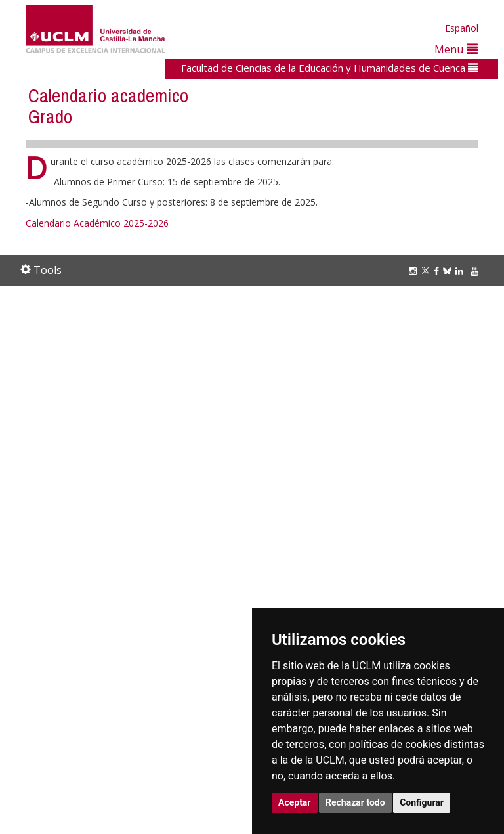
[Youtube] (476, 271)
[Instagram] (415, 271)
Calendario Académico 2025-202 (94, 223)
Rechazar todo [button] (355, 802)
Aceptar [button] (295, 802)
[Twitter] (428, 271)
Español (462, 28)
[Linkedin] (459, 271)
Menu (456, 49)
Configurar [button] (422, 802)
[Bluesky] (449, 271)
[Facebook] (438, 271)
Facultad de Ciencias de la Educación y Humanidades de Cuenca (329, 68)
